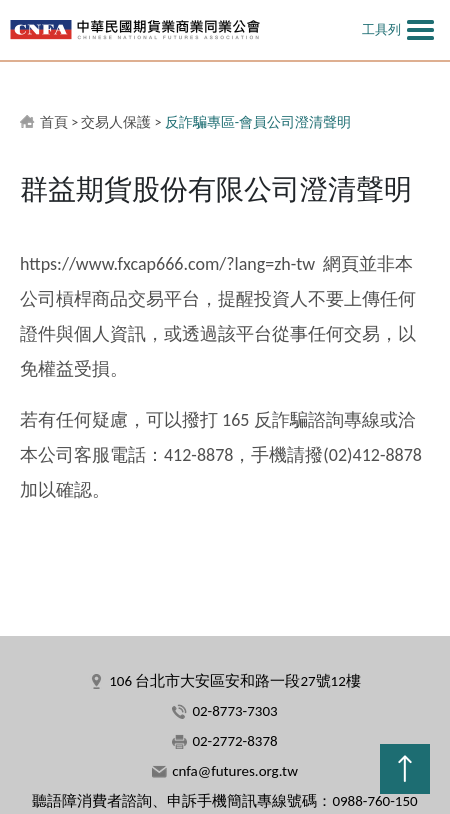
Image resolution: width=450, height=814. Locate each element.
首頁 (54, 122)
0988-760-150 (374, 801)
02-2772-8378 (234, 741)
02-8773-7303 (234, 711)
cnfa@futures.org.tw (235, 771)
